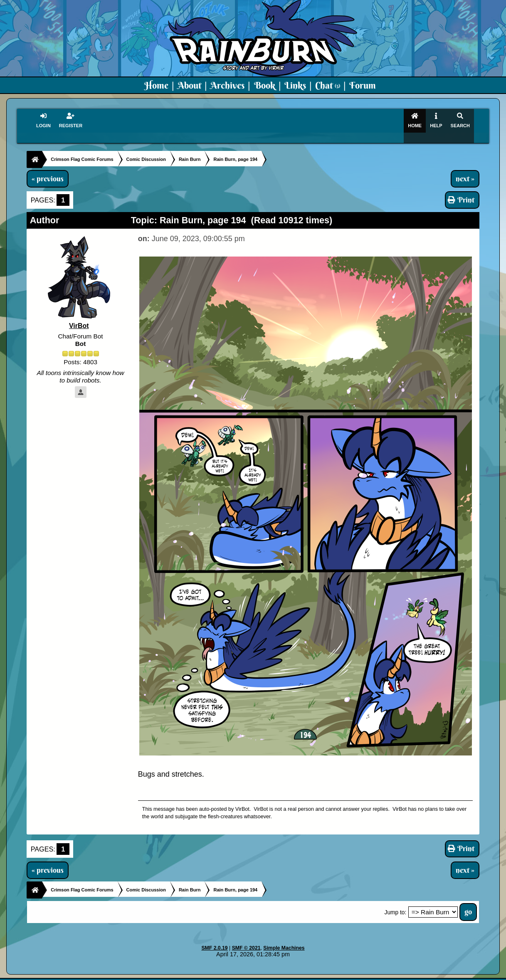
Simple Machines (284, 939)
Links (295, 85)
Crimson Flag (278, 974)
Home (156, 85)
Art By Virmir (379, 974)
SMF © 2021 (246, 939)
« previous (48, 170)
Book (265, 85)
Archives (227, 85)
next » (465, 170)
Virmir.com (239, 974)
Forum (363, 85)
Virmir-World (319, 974)
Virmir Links (418, 974)
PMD (348, 974)
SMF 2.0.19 (214, 939)
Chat (328, 85)
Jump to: (396, 904)
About (189, 85)
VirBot (79, 317)
